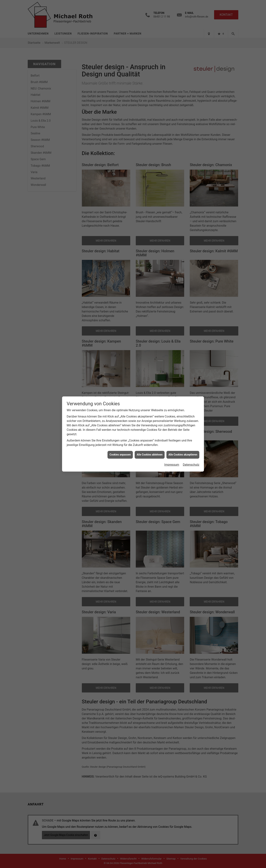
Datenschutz (191, 465)
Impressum (172, 465)
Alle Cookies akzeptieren (183, 455)
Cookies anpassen (120, 455)
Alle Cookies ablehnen (150, 455)
